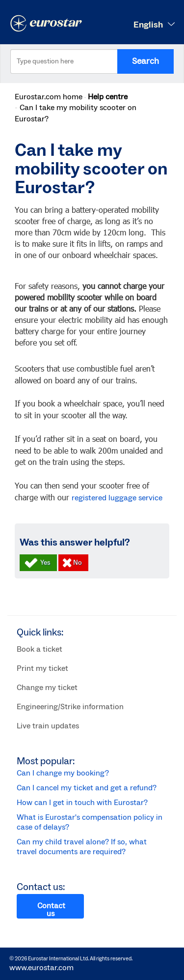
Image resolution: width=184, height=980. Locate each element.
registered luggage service (117, 498)
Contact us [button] (51, 910)
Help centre (108, 97)
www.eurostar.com (41, 968)
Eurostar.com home (49, 97)
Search (145, 61)
